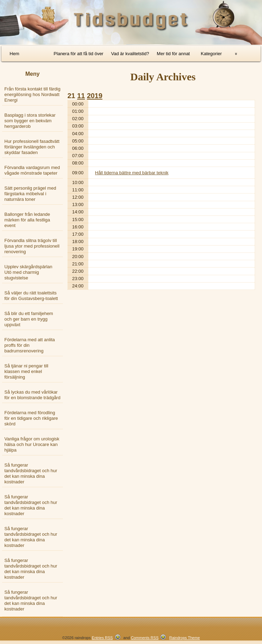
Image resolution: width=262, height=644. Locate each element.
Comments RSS (145, 638)
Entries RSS (102, 638)
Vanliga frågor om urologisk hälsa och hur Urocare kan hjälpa (32, 444)
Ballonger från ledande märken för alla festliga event (27, 220)
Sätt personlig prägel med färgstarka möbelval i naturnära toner (30, 194)
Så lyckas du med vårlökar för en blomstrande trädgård (32, 395)
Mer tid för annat (173, 54)
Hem (14, 54)
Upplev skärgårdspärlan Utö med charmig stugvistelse (28, 272)
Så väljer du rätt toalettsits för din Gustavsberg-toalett (31, 296)
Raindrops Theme (184, 638)
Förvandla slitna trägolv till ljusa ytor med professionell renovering (32, 246)
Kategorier (211, 54)
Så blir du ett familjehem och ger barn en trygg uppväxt (29, 319)
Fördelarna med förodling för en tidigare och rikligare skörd (31, 418)
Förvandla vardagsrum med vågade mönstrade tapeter (32, 170)
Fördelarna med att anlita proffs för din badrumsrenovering (30, 345)
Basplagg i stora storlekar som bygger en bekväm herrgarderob (30, 121)
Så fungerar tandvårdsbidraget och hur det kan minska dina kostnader (31, 473)
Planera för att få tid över (79, 54)
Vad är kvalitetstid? (130, 54)
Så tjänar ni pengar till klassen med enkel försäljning (27, 371)
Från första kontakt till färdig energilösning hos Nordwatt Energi (32, 94)
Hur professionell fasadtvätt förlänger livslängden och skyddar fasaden (32, 147)
